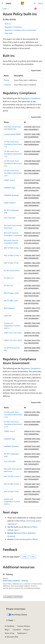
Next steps (9, 33)
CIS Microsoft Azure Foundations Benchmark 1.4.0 (13, 163)
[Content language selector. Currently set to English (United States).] (16, 609)
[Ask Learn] (36, 9)
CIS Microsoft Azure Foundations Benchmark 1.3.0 (13, 154)
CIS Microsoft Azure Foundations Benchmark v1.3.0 (13, 424)
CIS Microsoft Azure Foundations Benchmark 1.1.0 (13, 144)
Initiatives (7, 85)
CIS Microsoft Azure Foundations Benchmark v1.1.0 (13, 415)
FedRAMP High (10, 188)
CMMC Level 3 (9, 180)
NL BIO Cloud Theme (12, 270)
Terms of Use (10, 633)
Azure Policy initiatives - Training (15, 581)
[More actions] (40, 9)
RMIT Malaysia (9, 308)
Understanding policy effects (26, 539)
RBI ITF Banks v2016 (11, 293)
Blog (6, 630)
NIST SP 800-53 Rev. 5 (12, 255)
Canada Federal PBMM (12, 134)
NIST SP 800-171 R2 (11, 263)
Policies (7, 80)
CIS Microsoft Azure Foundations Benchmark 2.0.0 (13, 173)
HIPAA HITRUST (10, 203)
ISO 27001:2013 (10, 218)
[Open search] (35, 3)
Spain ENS (8, 316)
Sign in (41, 3)
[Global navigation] (2, 3)
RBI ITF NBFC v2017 (11, 301)
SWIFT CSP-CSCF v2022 (13, 340)
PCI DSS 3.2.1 (9, 278)
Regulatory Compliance (13, 27)
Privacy (26, 630)
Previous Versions (24, 626)
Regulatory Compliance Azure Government (21, 30)
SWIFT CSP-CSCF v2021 (13, 333)
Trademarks (21, 633)
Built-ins (8, 24)
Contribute (17, 630)
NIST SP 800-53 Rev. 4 (12, 248)
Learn (5, 9)
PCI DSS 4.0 (8, 285)
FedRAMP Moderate (11, 195)
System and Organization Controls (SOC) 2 (12, 326)
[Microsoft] (23, 3)
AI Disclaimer (10, 626)
